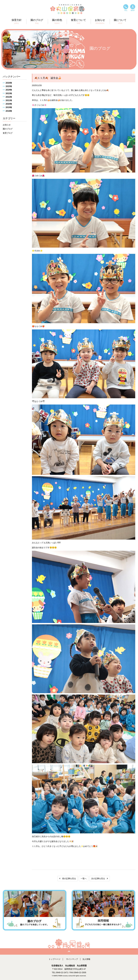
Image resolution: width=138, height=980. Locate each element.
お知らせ (7, 125)
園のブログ (8, 129)
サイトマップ (72, 959)
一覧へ (84, 878)
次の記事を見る (100, 878)
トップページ (55, 959)
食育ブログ (8, 133)
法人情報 (86, 959)
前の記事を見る (68, 878)
